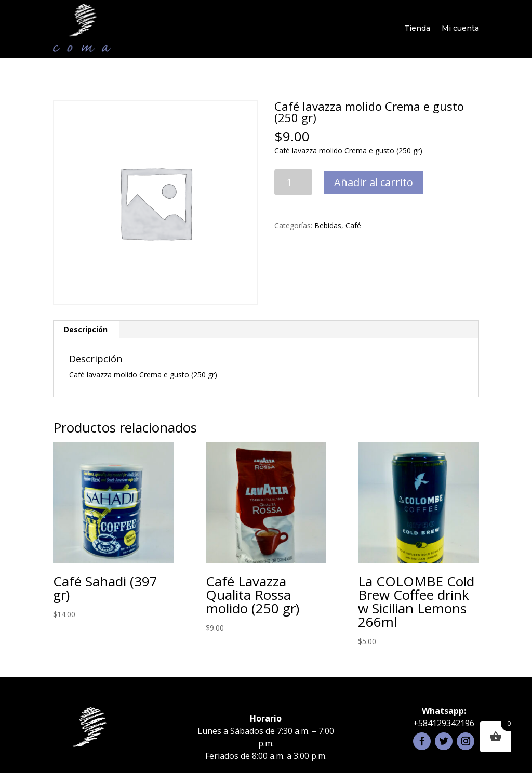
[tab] (86, 330)
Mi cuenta (460, 28)
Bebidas (328, 225)
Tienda (417, 28)
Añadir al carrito (374, 182)
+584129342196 (444, 723)
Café (353, 225)
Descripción (86, 329)
